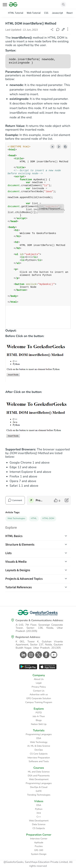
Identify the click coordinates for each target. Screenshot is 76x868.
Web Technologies (16, 519)
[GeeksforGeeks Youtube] (53, 655)
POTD (39, 713)
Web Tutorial (34, 13)
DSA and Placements (39, 776)
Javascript (57, 13)
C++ (39, 817)
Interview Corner (39, 839)
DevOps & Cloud (39, 787)
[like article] (57, 500)
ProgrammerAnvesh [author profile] (39, 500)
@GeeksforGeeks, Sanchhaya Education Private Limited (36, 862)
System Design (39, 854)
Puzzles (39, 846)
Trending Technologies (39, 795)
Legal (39, 683)
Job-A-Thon (39, 716)
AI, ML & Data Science (39, 746)
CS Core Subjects (39, 754)
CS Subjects (39, 828)
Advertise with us (39, 695)
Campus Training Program (39, 702)
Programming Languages (39, 734)
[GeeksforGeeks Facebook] (46, 655)
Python (39, 809)
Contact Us (39, 691)
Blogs (39, 720)
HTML (34, 519)
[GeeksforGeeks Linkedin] (23, 655)
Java (39, 813)
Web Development (39, 779)
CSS (46, 13)
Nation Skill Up (39, 724)
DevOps (39, 750)
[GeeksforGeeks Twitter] (38, 655)
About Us (39, 679)
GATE (39, 791)
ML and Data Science (39, 772)
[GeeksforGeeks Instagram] (30, 655)
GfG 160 (39, 850)
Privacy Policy (39, 687)
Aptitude (39, 843)
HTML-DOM (48, 519)
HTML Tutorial (16, 13)
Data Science (39, 824)
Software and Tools (39, 761)
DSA (39, 738)
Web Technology (39, 742)
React (69, 13)
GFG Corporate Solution (39, 698)
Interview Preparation (39, 758)
